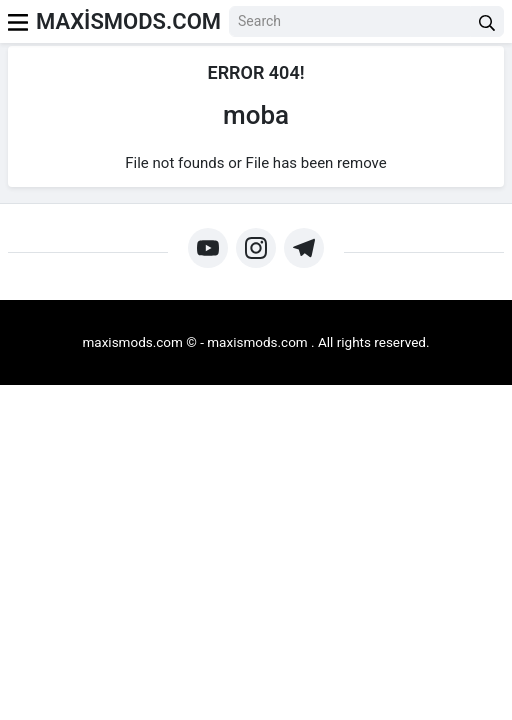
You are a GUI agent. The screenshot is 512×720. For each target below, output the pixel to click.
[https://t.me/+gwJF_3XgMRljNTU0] (304, 248)
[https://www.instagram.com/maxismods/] (256, 248)
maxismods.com (257, 342)
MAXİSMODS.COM (128, 21)
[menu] (18, 21)
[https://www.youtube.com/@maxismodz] (208, 248)
